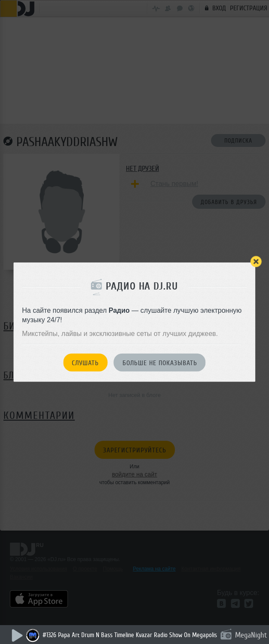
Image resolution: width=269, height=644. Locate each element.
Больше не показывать (160, 363)
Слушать (85, 363)
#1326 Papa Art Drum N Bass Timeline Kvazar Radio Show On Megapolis (130, 635)
